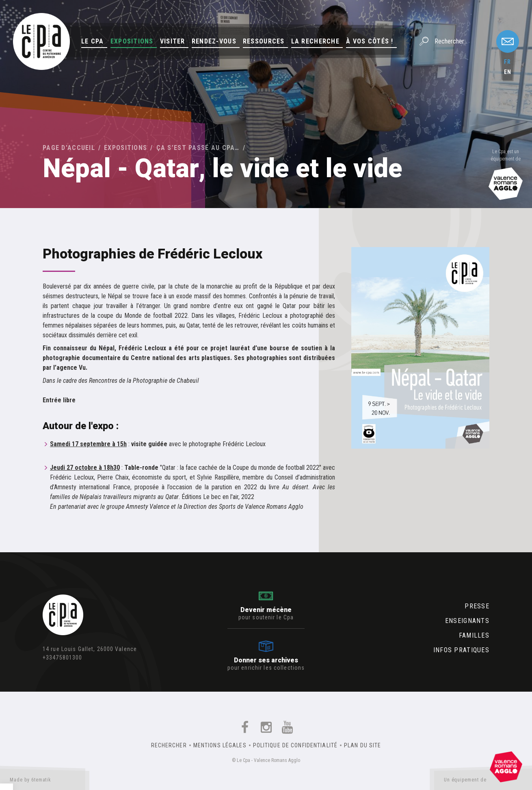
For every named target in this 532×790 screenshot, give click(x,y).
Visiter (173, 41)
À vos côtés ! (370, 41)
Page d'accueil (69, 148)
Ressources (264, 41)
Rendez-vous (214, 41)
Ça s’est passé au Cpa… (198, 148)
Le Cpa (93, 41)
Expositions (132, 41)
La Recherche (315, 41)
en (508, 72)
